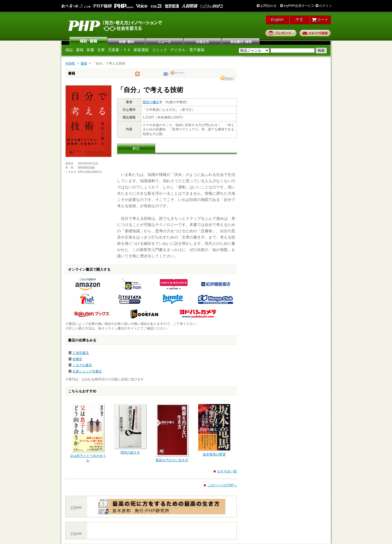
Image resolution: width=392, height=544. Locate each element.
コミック (160, 50)
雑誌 (88, 41)
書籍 (80, 50)
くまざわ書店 (82, 365)
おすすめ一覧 (227, 471)
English (277, 20)
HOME (70, 63)
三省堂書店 (81, 353)
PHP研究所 (116, 25)
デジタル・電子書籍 (187, 50)
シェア (227, 78)
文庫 (101, 50)
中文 (299, 20)
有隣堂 (77, 359)
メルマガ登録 (315, 33)
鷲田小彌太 (151, 102)
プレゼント (281, 33)
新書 (90, 50)
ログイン (324, 6)
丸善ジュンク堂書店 (87, 371)
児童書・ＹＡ (119, 50)
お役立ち (203, 41)
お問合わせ (267, 6)
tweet (137, 75)
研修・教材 (127, 41)
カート (320, 20)
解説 (136, 148)
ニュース (165, 41)
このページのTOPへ (222, 485)
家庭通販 (141, 50)
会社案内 (241, 41)
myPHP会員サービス (297, 6)
